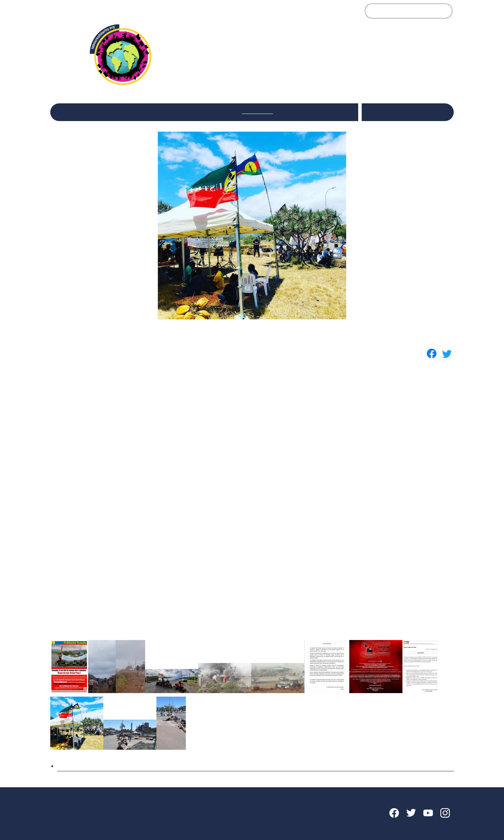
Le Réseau (108, 111)
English (416, 108)
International (257, 111)
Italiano (393, 108)
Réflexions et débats (162, 111)
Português (430, 117)
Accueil (70, 111)
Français (402, 117)
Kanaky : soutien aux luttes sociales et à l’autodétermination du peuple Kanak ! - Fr (175, 764)
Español (376, 117)
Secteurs (214, 111)
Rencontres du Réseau (318, 111)
